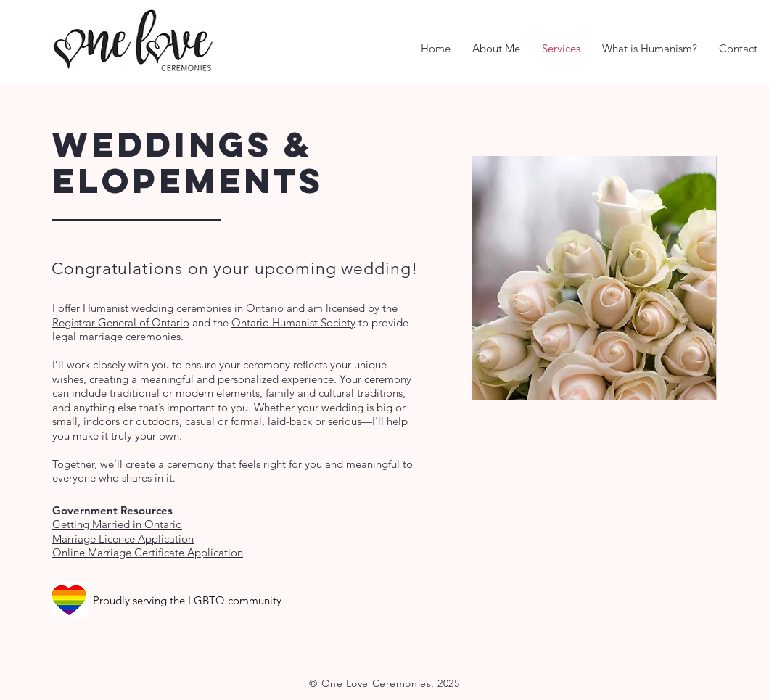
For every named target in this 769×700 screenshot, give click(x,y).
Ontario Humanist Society (293, 322)
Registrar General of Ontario (121, 322)
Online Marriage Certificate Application (148, 552)
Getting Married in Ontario (117, 524)
